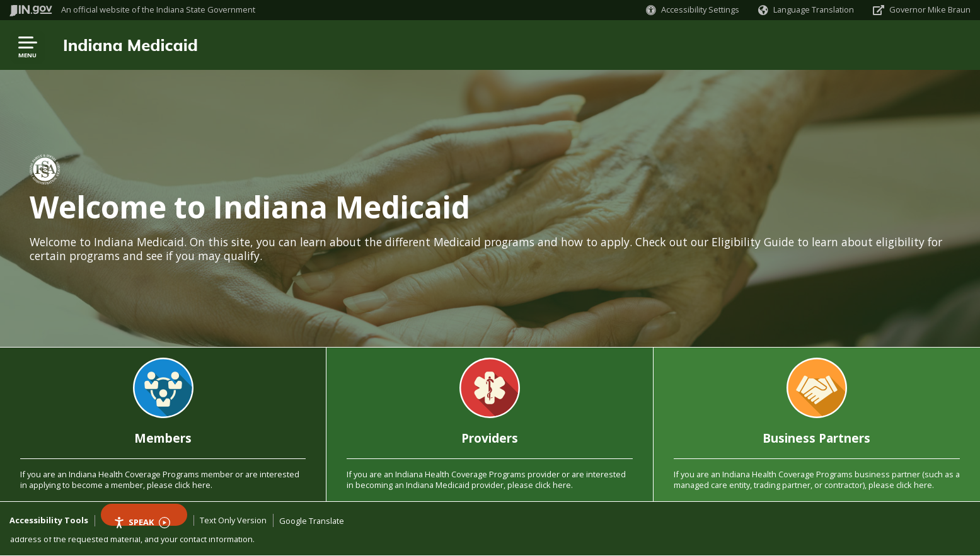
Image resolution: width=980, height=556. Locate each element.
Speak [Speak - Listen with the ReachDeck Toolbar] (142, 521)
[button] (693, 10)
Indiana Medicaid (130, 45)
